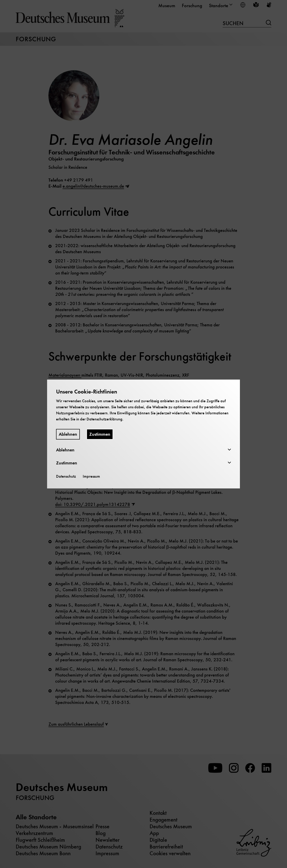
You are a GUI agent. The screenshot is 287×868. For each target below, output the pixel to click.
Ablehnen (68, 434)
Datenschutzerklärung (104, 419)
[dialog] (143, 434)
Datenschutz (66, 476)
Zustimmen (100, 434)
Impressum (91, 476)
